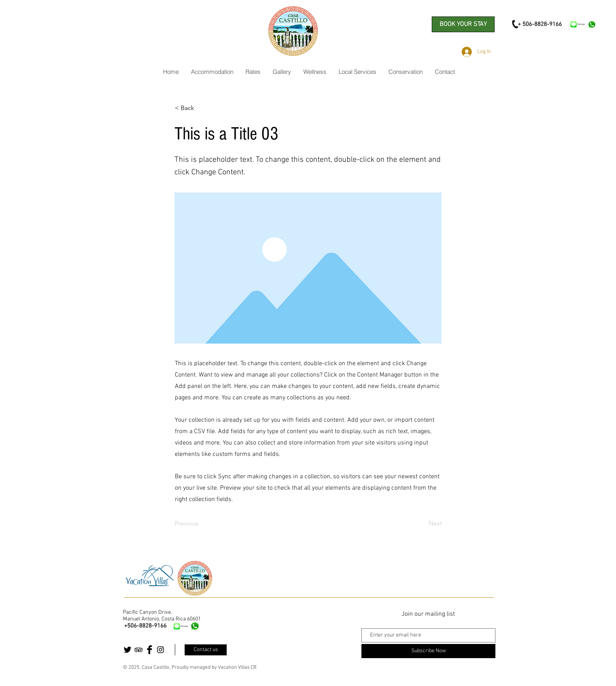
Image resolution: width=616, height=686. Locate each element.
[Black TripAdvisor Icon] (138, 650)
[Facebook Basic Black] (149, 650)
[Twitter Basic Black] (127, 650)
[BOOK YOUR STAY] (463, 24)
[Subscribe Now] (428, 651)
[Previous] (201, 523)
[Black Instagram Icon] (160, 650)
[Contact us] (206, 650)
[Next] (422, 523)
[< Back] (201, 108)
